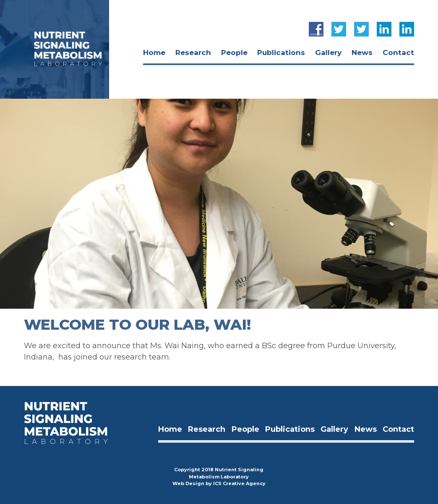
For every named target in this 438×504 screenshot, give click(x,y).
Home (154, 52)
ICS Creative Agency (239, 483)
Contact (398, 52)
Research (193, 52)
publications (281, 52)
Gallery (328, 52)
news (362, 52)
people (234, 52)
